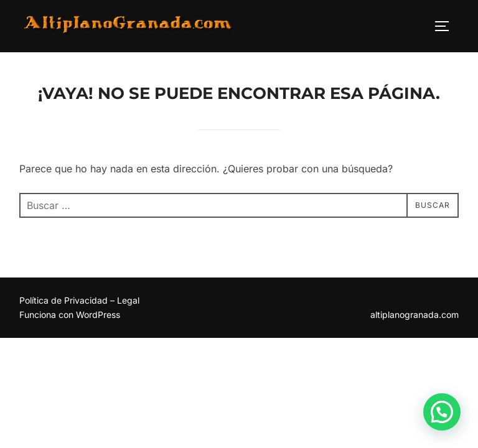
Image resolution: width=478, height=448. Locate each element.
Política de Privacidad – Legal (79, 301)
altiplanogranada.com (415, 315)
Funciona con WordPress (70, 315)
